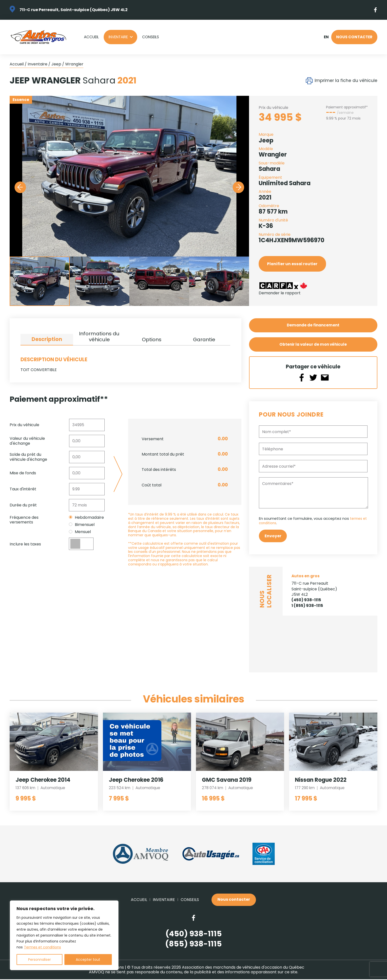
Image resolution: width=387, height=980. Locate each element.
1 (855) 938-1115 (307, 606)
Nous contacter (354, 37)
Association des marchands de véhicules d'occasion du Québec (243, 968)
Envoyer (273, 536)
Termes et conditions (42, 947)
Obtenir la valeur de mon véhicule (313, 345)
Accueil (91, 37)
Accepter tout (88, 960)
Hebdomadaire (86, 517)
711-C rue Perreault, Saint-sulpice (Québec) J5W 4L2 (74, 10)
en (326, 37)
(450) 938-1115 (306, 601)
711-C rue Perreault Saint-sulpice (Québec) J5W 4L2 (314, 590)
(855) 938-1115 (193, 945)
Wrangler (74, 64)
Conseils (151, 37)
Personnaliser (39, 960)
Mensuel (80, 532)
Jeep (56, 64)
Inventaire (118, 37)
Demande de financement (313, 325)
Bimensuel (82, 525)
